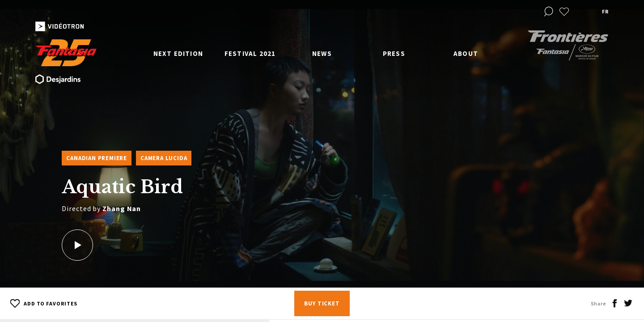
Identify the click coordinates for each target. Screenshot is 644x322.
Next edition (178, 53)
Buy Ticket (322, 303)
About (466, 53)
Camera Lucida (164, 158)
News (322, 53)
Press (394, 53)
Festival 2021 (250, 53)
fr (605, 11)
